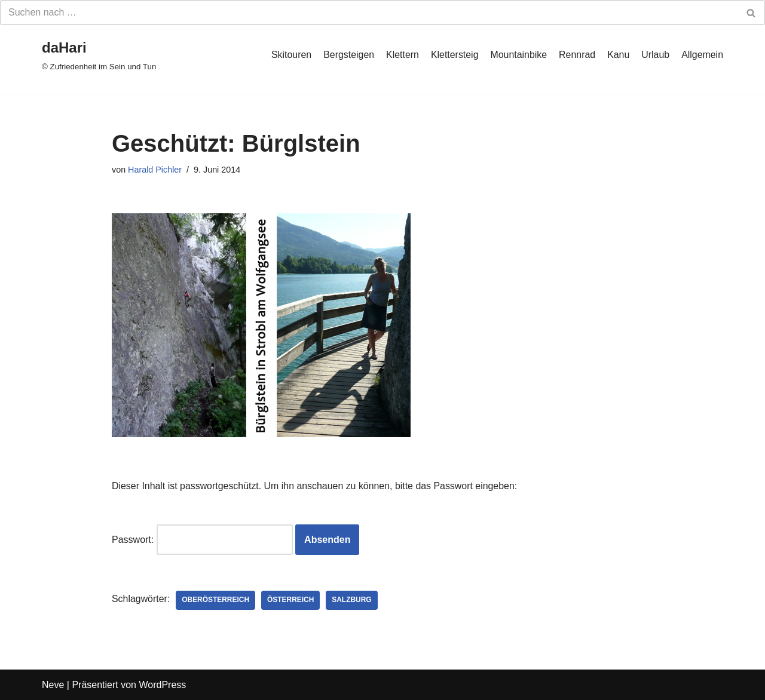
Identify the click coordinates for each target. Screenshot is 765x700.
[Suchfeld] (369, 13)
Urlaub (655, 55)
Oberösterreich (216, 600)
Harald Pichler (155, 170)
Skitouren (290, 55)
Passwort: (202, 539)
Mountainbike (518, 55)
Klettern (401, 55)
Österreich (291, 600)
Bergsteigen (347, 55)
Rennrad (576, 55)
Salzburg (353, 600)
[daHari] (99, 55)
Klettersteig (454, 55)
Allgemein (702, 55)
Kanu (618, 55)
